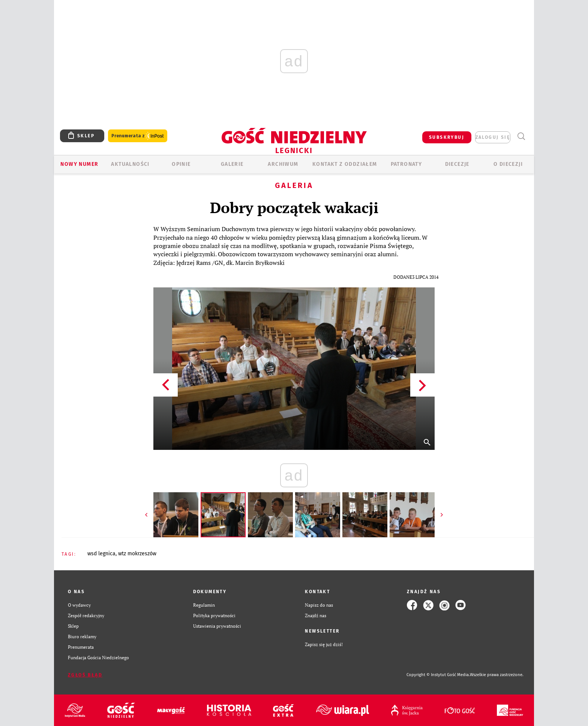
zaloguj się (493, 137)
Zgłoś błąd (85, 675)
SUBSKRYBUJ (447, 137)
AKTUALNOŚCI (130, 164)
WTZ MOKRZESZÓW (137, 554)
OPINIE (181, 164)
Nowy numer (79, 164)
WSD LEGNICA (101, 554)
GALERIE (232, 164)
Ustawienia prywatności (217, 626)
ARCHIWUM (283, 164)
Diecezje (457, 164)
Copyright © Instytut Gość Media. (438, 675)
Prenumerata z (138, 136)
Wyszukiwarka (521, 136)
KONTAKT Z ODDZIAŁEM (345, 164)
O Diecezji (508, 164)
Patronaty (406, 164)
